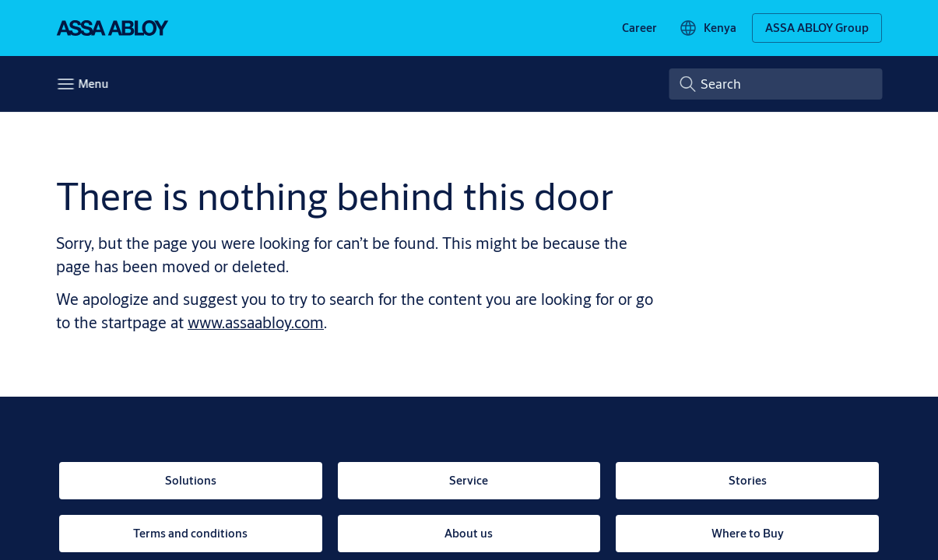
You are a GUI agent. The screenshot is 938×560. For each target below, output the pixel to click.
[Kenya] (708, 28)
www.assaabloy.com (256, 322)
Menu (93, 84)
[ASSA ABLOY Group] (817, 28)
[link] (639, 28)
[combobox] (776, 84)
